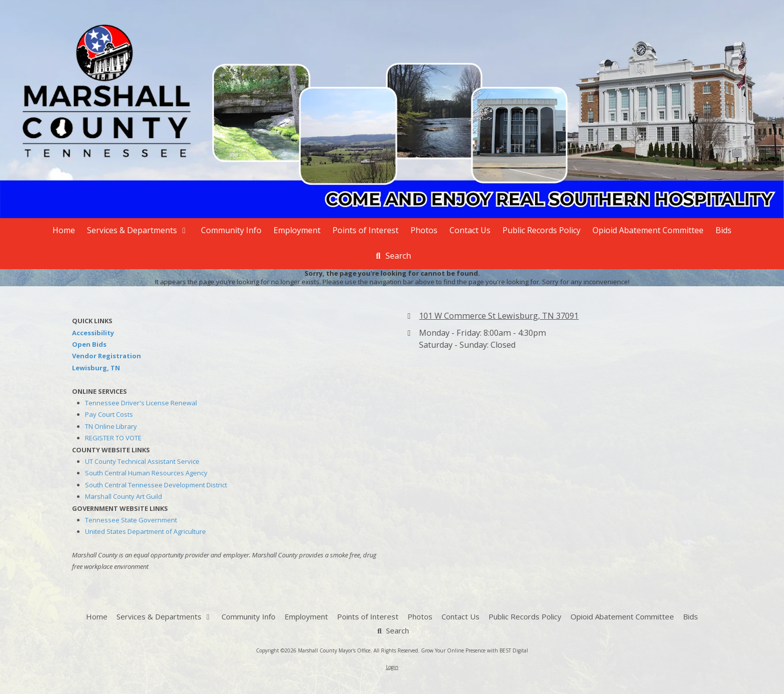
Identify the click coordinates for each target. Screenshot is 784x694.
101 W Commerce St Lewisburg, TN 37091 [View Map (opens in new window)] (499, 316)
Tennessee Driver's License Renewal (141, 403)
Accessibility (93, 333)
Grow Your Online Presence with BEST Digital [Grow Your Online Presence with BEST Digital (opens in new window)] (474, 650)
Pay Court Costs (109, 414)
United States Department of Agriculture (145, 531)
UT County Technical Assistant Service (142, 461)
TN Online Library (111, 426)
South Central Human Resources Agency (146, 473)
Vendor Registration (106, 356)
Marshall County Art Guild (123, 496)
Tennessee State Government (131, 520)
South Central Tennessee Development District (156, 485)
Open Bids (89, 344)
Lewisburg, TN (96, 368)
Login (392, 667)
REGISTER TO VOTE (113, 438)
